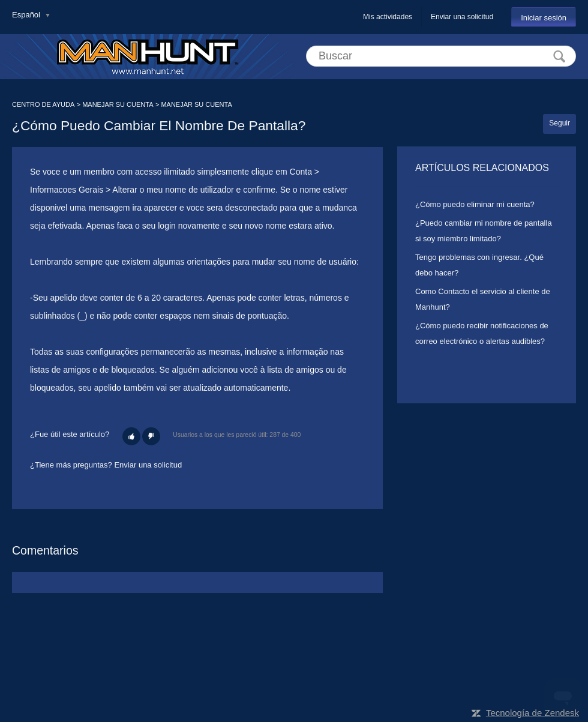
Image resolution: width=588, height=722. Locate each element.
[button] (131, 436)
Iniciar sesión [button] (544, 18)
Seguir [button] (559, 123)
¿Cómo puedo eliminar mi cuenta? (475, 204)
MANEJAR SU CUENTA (118, 104)
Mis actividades (388, 17)
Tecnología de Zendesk (532, 713)
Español (27, 15)
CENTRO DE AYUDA (43, 104)
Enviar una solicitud (462, 17)
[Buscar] (441, 56)
